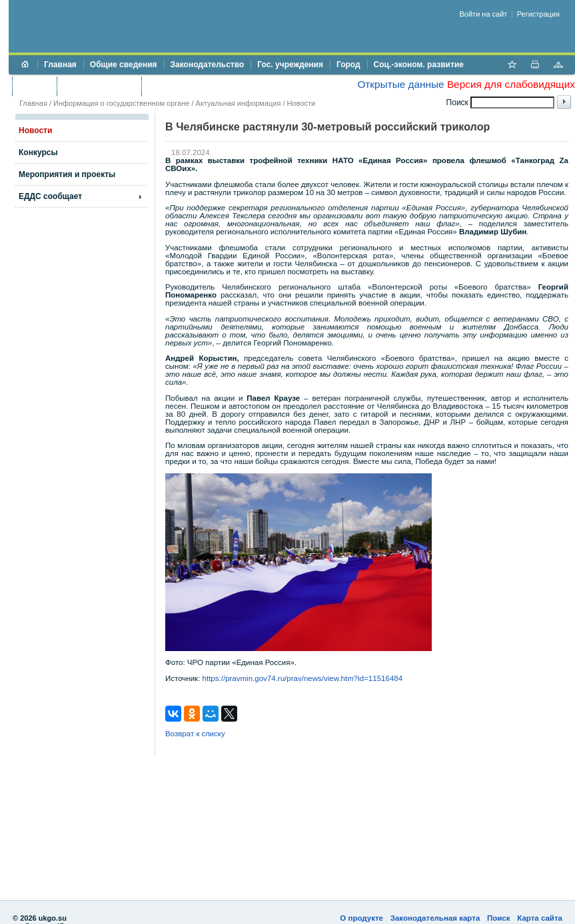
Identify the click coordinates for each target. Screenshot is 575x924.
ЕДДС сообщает (50, 196)
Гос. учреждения (290, 65)
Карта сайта (540, 918)
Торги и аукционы (99, 86)
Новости (301, 103)
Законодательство (208, 65)
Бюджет (34, 86)
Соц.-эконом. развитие (419, 65)
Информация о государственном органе (121, 103)
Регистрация (538, 14)
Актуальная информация (239, 103)
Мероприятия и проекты (67, 174)
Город (348, 65)
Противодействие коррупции (206, 86)
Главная (60, 65)
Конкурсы (38, 152)
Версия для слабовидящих (511, 84)
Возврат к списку (195, 734)
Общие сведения (124, 65)
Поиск (499, 918)
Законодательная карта (435, 918)
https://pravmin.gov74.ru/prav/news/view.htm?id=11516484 (303, 678)
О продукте (361, 918)
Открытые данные (400, 84)
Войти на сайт (484, 14)
